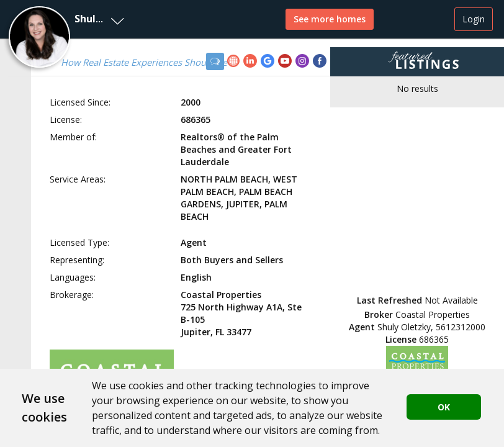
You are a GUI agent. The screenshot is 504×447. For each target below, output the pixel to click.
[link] (235, 62)
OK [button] (444, 407)
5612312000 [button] (461, 327)
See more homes (330, 19)
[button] (65, 19)
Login (474, 19)
